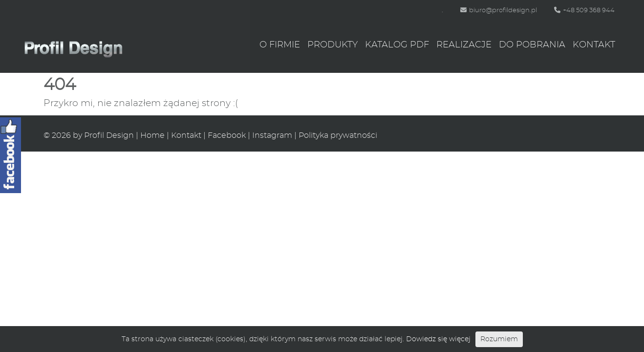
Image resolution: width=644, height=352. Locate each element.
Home (152, 135)
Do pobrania (532, 45)
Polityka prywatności (338, 135)
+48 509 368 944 (584, 11)
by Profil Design (103, 135)
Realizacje (464, 45)
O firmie (280, 45)
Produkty (333, 45)
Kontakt (594, 45)
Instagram (272, 135)
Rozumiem (499, 339)
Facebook (227, 135)
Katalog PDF (397, 45)
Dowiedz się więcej (438, 339)
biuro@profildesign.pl (499, 11)
